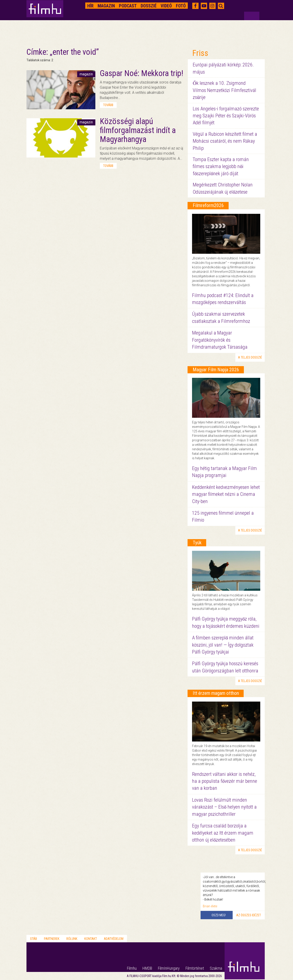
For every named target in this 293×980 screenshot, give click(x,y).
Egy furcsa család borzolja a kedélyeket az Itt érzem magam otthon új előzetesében (223, 833)
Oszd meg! (219, 915)
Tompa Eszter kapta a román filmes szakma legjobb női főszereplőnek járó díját (221, 166)
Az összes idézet (249, 915)
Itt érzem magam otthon (216, 693)
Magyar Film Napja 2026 (216, 370)
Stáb (34, 939)
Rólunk (72, 939)
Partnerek (52, 939)
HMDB (147, 968)
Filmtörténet (195, 968)
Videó (166, 6)
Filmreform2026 (208, 205)
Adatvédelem (114, 939)
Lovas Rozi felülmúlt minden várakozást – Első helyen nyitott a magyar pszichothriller (224, 807)
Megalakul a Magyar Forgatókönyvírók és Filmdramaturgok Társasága (220, 340)
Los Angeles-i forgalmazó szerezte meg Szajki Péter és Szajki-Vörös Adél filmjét (226, 116)
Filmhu (132, 968)
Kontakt (91, 939)
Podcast (128, 6)
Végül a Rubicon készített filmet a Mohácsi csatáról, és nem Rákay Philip (225, 141)
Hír (90, 6)
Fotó (181, 6)
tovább (108, 105)
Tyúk (197, 543)
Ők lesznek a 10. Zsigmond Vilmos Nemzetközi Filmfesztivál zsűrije (224, 90)
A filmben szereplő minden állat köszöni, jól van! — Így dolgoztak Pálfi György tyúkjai (223, 645)
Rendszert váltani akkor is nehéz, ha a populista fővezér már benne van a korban (225, 781)
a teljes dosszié (250, 357)
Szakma (216, 968)
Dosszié (149, 6)
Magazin (106, 6)
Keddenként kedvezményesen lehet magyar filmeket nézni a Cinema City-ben (226, 494)
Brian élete (210, 906)
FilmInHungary (169, 968)
